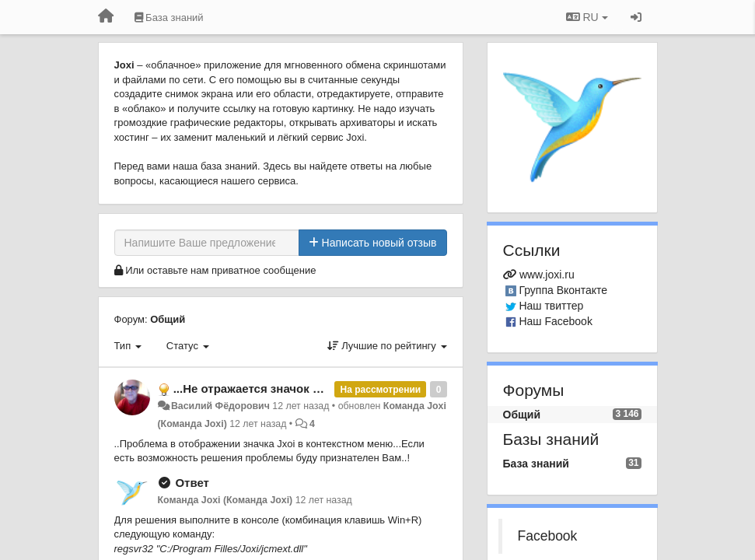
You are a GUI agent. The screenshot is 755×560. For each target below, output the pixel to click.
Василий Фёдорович (220, 406)
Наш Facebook (556, 321)
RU (587, 17)
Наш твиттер (551, 306)
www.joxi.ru (547, 275)
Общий (168, 319)
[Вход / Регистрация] (636, 17)
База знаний (536, 464)
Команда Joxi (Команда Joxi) (225, 500)
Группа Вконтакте (563, 290)
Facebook (548, 536)
